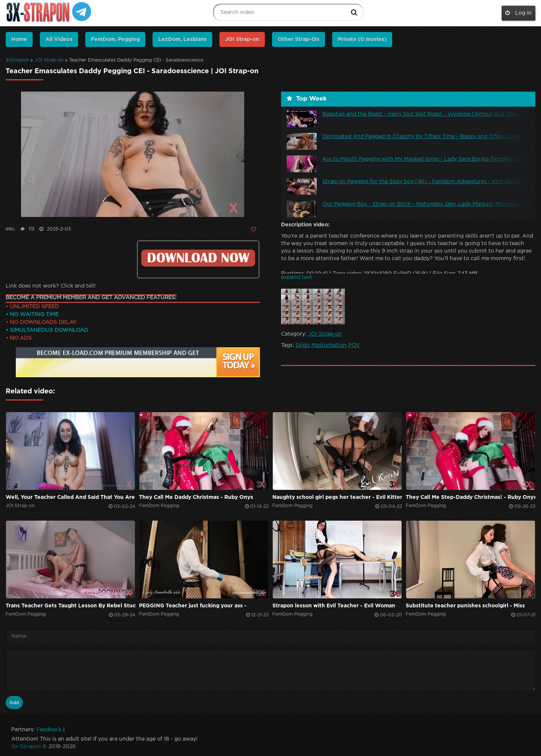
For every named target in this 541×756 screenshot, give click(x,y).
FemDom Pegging (159, 506)
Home (19, 39)
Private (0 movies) (362, 39)
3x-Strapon (26, 747)
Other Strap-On (298, 39)
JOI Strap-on (49, 60)
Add (14, 703)
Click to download (198, 258)
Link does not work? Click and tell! (51, 286)
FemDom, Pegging (115, 39)
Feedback (49, 730)
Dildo (303, 345)
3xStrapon (17, 60)
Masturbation (329, 345)
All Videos (59, 39)
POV (354, 345)
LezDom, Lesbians (182, 39)
